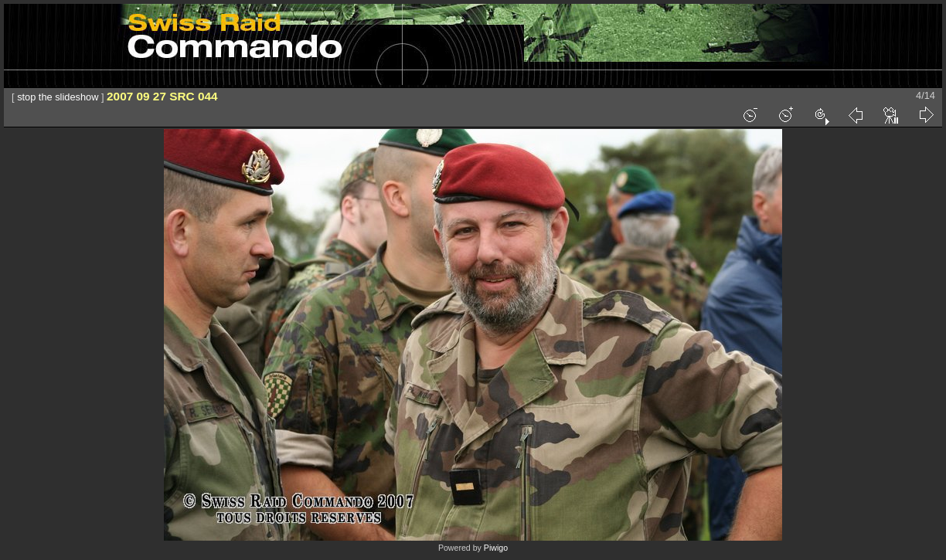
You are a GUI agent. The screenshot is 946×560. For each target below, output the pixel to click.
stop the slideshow (58, 97)
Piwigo (496, 548)
